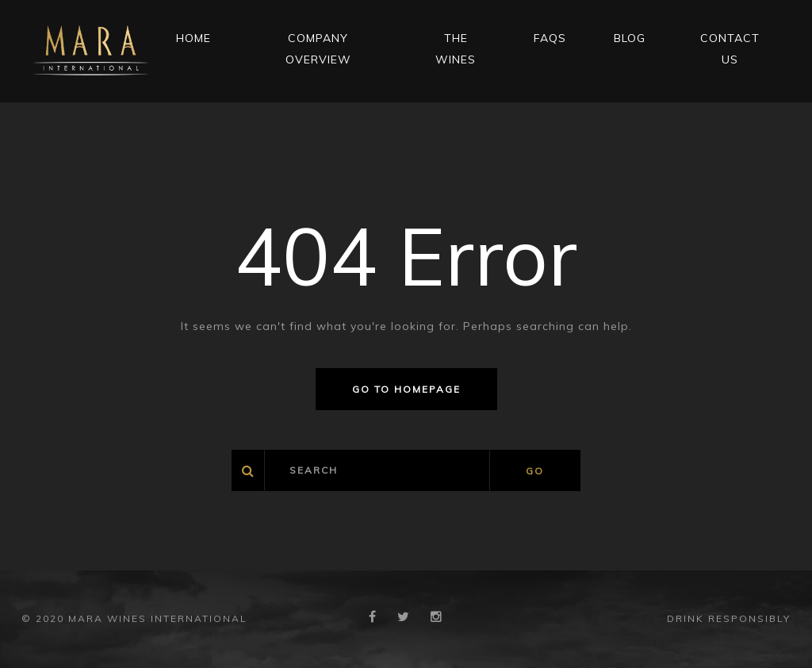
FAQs (550, 38)
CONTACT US (730, 49)
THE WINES (456, 49)
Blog (630, 38)
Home (193, 38)
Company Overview (318, 49)
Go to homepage (406, 389)
